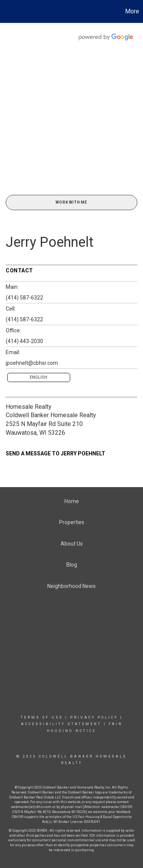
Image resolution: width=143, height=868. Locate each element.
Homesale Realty (29, 407)
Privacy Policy (94, 717)
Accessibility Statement (61, 724)
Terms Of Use (42, 717)
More (132, 11)
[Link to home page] (7, 11)
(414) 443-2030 (24, 341)
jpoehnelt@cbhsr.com (32, 363)
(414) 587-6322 (24, 298)
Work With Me (71, 202)
